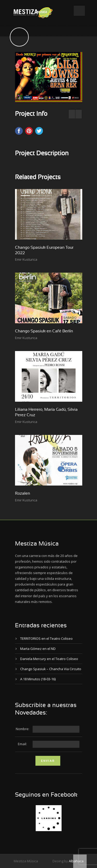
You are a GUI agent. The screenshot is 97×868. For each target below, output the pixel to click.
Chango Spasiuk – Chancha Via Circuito (51, 669)
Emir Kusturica (26, 259)
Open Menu (79, 11)
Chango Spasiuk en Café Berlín (44, 331)
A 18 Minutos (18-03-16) (38, 679)
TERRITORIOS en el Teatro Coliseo (46, 638)
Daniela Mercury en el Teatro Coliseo (49, 659)
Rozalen (23, 493)
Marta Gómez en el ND (38, 649)
